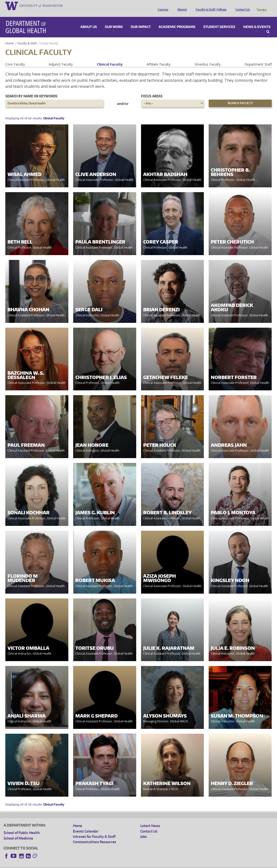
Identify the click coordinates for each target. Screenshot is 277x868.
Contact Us (241, 6)
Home (10, 37)
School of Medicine (18, 831)
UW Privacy (68, 864)
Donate (261, 6)
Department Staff (258, 58)
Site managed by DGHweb (116, 864)
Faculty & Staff (27, 37)
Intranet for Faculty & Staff (94, 830)
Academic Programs (177, 20)
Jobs (144, 830)
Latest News (150, 819)
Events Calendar (86, 824)
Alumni (181, 6)
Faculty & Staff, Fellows (210, 6)
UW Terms (87, 864)
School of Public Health (22, 826)
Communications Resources (95, 835)
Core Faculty (15, 58)
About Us (89, 20)
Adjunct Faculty (61, 58)
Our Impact (141, 20)
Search (268, 25)
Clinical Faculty (110, 58)
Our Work (114, 20)
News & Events (257, 20)
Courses (162, 6)
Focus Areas (152, 89)
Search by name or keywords (31, 89)
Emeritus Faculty (208, 58)
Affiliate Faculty (159, 58)
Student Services (219, 20)
